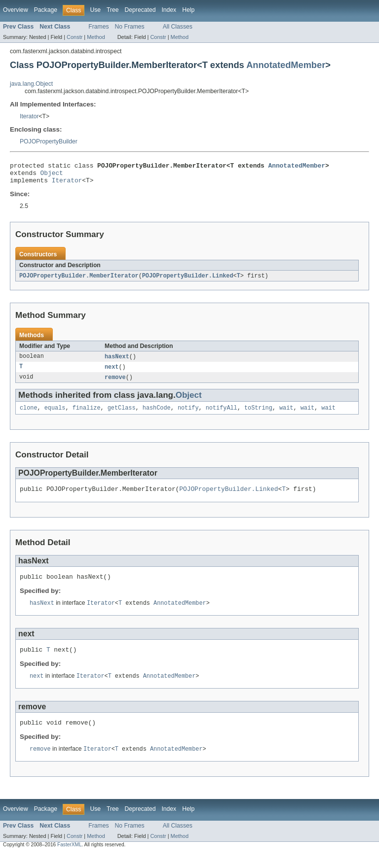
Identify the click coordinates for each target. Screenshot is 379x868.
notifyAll (222, 415)
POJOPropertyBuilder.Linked (188, 280)
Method (96, 37)
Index (169, 10)
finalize (87, 415)
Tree (113, 10)
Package (46, 10)
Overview (16, 10)
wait (286, 415)
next (112, 373)
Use (95, 10)
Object (52, 175)
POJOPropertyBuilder (49, 141)
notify (188, 415)
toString (258, 415)
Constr (75, 37)
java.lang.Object (31, 84)
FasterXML (70, 859)
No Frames (130, 27)
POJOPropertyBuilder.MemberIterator (79, 280)
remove (115, 383)
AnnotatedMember (286, 65)
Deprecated (140, 10)
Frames (98, 27)
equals (55, 415)
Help (188, 10)
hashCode (157, 415)
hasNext (117, 362)
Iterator (29, 116)
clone (29, 415)
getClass (122, 415)
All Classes (178, 27)
